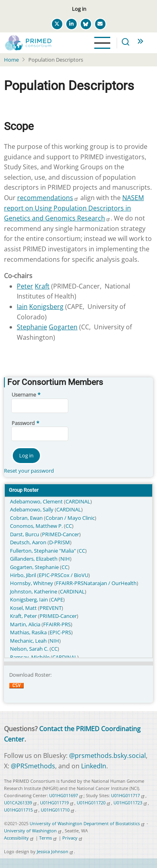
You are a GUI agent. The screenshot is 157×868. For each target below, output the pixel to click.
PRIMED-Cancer (61, 534)
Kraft (42, 286)
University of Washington (33, 831)
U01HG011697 (66, 795)
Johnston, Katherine (34, 591)
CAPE (57, 599)
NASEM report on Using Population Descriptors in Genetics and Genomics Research (74, 208)
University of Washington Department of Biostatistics (87, 823)
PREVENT (51, 608)
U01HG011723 (131, 803)
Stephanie (32, 327)
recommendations (48, 198)
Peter (25, 286)
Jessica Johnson (55, 851)
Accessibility (19, 838)
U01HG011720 (94, 803)
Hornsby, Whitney (32, 583)
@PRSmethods (33, 766)
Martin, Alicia (26, 624)
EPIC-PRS (50, 575)
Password (23, 423)
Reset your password (29, 471)
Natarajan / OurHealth (110, 583)
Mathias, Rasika (29, 632)
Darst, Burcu (25, 534)
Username (24, 395)
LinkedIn (94, 766)
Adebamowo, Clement (37, 501)
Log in (79, 9)
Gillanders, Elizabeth (34, 559)
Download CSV (16, 691)
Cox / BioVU (74, 575)
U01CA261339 (21, 803)
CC (69, 526)
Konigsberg (46, 307)
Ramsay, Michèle (30, 657)
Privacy (73, 838)
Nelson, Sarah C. (30, 649)
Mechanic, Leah (29, 641)
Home (11, 60)
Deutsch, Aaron (29, 542)
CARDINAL (78, 501)
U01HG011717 (128, 795)
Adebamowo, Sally (32, 509)
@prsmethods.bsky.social (107, 756)
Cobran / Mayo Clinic (70, 518)
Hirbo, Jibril (24, 575)
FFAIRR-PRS (70, 583)
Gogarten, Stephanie (35, 567)
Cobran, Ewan (27, 518)
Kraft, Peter (24, 616)
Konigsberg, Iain (30, 599)
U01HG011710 (58, 810)
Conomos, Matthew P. (37, 526)
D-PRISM (60, 542)
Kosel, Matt (24, 608)
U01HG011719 (57, 803)
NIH (65, 559)
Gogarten (63, 327)
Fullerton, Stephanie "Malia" (44, 551)
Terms (48, 838)
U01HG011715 (21, 810)
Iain (22, 307)
